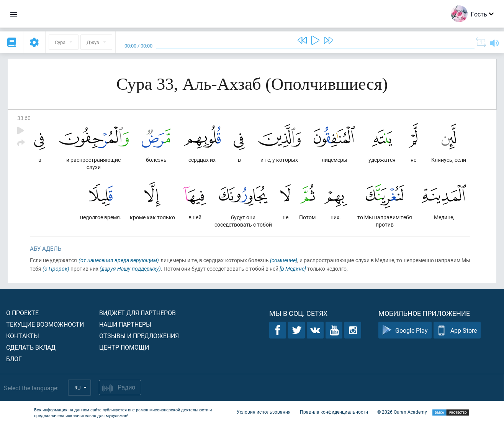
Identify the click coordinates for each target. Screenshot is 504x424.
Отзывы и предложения (139, 336)
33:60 (24, 118)
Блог (14, 359)
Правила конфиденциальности (334, 412)
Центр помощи (124, 347)
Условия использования (264, 412)
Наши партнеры (125, 324)
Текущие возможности (45, 324)
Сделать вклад (31, 347)
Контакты (23, 336)
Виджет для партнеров (137, 313)
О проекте (22, 313)
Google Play (405, 330)
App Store (457, 330)
